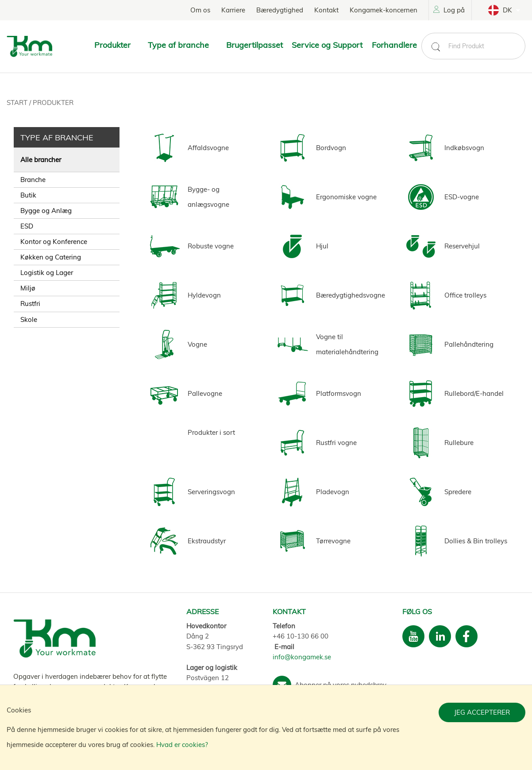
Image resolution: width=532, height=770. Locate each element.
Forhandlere (394, 45)
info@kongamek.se (302, 657)
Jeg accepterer (482, 712)
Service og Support (327, 45)
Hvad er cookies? (182, 745)
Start (18, 103)
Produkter (53, 103)
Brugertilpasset (254, 45)
